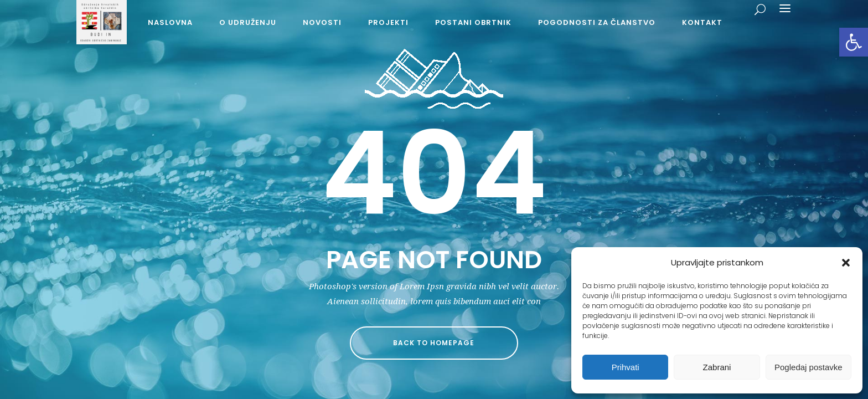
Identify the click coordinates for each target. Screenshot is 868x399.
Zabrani (717, 367)
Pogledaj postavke (808, 367)
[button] (854, 42)
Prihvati (626, 367)
